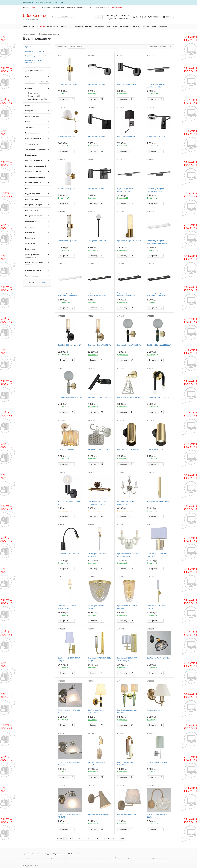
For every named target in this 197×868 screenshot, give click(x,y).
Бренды (26, 7)
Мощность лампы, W (34, 161)
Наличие (29, 89)
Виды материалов (33, 194)
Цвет (27, 188)
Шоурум (35, 7)
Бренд (28, 105)
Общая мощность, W (34, 183)
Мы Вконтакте (75, 854)
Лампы (154, 26)
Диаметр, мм (30, 243)
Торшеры (136, 26)
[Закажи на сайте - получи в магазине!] (10, 439)
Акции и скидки (35, 71)
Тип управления (32, 276)
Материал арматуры (33, 205)
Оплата (90, 7)
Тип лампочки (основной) (36, 149)
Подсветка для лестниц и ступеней (35, 62)
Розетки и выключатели (57, 26)
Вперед (121, 839)
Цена (27, 77)
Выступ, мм (30, 249)
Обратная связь (58, 7)
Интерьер (163, 26)
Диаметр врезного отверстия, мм (33, 256)
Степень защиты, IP (33, 270)
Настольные (125, 26)
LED (70, 26)
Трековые (79, 26)
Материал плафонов (34, 216)
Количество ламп (32, 133)
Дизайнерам (117, 7)
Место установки (32, 116)
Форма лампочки (32, 144)
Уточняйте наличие (37, 99)
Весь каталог (29, 26)
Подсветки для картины (36, 56)
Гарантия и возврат (102, 7)
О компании (45, 7)
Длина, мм (29, 227)
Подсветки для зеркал (35, 51)
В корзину (64, 99)
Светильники (99, 26)
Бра (108, 26)
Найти (98, 17)
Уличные (145, 26)
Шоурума (47, 2)
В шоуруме (34, 93)
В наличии (34, 96)
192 (114, 839)
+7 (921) (116, 16)
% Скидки (41, 26)
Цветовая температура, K (36, 166)
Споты (115, 26)
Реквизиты (71, 7)
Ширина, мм (30, 232)
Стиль (28, 122)
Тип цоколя (30, 127)
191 (108, 839)
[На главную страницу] (36, 16)
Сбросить (42, 283)
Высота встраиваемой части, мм (34, 264)
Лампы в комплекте (33, 138)
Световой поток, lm (33, 172)
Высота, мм (30, 238)
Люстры (88, 26)
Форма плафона (32, 221)
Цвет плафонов (32, 210)
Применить (31, 283)
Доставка (81, 7)
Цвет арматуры (31, 199)
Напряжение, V (31, 155)
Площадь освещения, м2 (35, 177)
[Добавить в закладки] (72, 99)
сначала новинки (76, 47)
